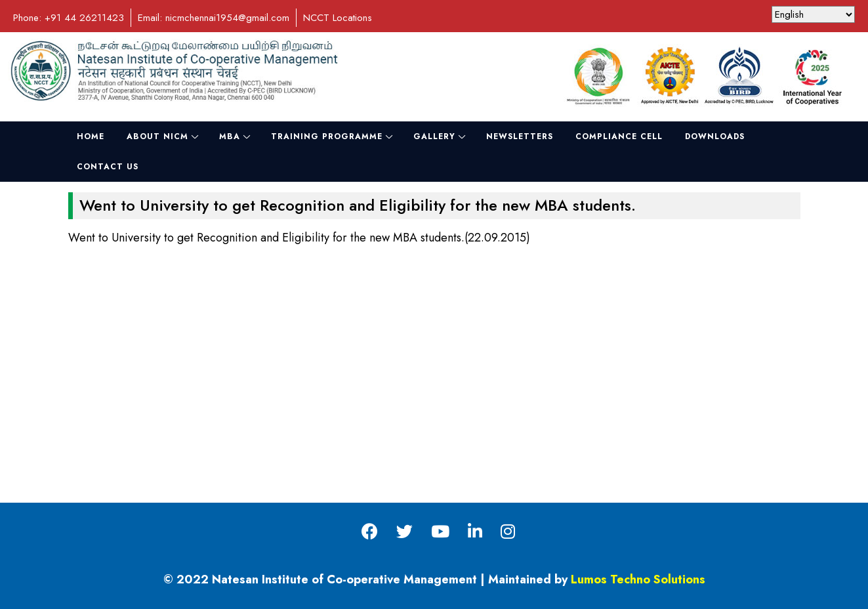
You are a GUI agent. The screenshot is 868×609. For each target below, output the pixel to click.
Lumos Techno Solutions (638, 579)
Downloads (715, 136)
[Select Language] (813, 14)
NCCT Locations (338, 18)
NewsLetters (520, 136)
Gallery (434, 136)
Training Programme (327, 136)
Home (91, 136)
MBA (230, 136)
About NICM (157, 136)
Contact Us (108, 167)
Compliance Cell (619, 136)
